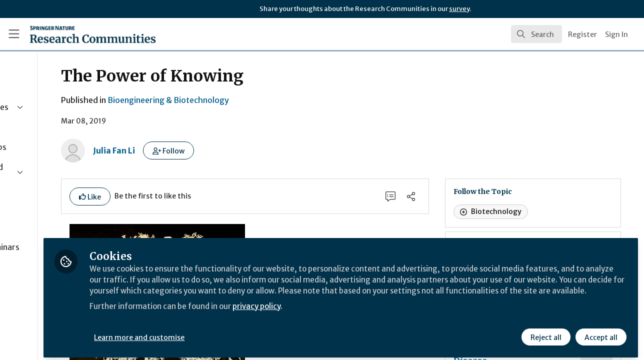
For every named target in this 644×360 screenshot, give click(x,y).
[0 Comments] (423, 197)
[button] (244, 150)
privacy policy (356, 314)
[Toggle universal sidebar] (14, 34)
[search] (536, 34)
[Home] (78, 34)
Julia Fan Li (189, 150)
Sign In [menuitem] (616, 34)
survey (459, 9)
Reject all (545, 333)
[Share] (445, 197)
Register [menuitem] (582, 34)
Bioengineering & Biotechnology (243, 100)
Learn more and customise (231, 333)
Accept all (600, 333)
